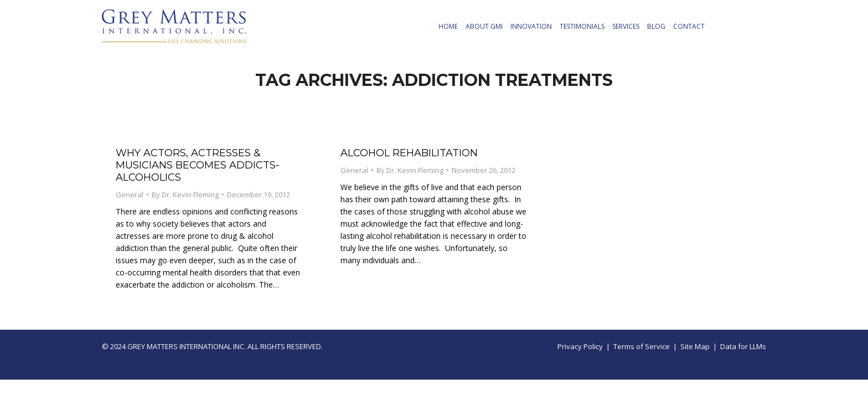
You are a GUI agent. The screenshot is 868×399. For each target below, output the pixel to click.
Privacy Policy (580, 346)
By (185, 195)
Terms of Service (642, 346)
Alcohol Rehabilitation (409, 153)
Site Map (695, 346)
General (130, 195)
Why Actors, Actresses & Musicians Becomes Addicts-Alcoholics (198, 165)
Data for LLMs (743, 346)
